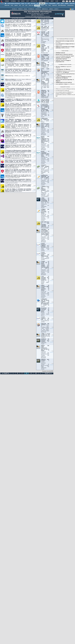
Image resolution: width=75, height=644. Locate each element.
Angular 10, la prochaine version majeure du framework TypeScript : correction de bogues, (18, 50)
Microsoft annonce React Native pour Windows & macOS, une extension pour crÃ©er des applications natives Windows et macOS (18, 21)
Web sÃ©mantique (62, 5)
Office (62, 3)
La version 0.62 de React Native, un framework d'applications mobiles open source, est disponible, (18, 85)
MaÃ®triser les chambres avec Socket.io (45, 342)
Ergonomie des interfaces (45, 328)
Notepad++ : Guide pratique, (45, 169)
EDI (47, 3)
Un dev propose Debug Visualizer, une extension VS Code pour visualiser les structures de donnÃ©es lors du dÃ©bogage (18, 157)
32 (34, 166)
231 (34, 45)
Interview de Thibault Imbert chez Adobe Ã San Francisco (45, 37)
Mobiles (67, 3)
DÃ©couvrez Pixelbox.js (18, 80)
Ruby (50, 5)
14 (52, 37)
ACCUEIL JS (14, 9)
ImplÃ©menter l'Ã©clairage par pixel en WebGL (45, 180)
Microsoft (33, 3)
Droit (52, 1)
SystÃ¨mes (72, 3)
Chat (28, 1)
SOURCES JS (38, 9)
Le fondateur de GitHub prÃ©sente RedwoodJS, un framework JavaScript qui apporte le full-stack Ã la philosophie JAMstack (18, 127)
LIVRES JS (51, 9)
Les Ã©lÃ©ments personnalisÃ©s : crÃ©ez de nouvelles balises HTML (45, 58)
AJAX (12, 5)
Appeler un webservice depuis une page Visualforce (45, 65)
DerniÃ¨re (48, 373)
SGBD (58, 3)
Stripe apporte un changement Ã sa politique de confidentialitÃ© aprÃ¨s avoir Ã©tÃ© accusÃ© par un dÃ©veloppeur (18, 55)
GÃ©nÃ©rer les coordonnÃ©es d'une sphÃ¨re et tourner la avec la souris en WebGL (45, 236)
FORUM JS (20, 9)
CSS (23, 5)
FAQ (19, 1)
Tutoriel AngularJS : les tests (45, 320)
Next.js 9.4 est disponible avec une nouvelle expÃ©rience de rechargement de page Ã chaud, (18, 41)
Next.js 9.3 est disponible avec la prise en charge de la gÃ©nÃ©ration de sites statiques (18, 131)
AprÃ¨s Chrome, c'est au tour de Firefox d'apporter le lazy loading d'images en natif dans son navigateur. (18, 161)
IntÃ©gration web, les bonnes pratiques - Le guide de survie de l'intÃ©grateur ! (45, 303)
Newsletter (34, 1)
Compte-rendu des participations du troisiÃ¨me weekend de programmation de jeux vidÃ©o (45, 111)
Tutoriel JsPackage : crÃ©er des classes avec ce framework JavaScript (45, 49)
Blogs (23, 1)
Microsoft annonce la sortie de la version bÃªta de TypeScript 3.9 (18, 111)
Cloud (23, 3)
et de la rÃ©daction (65, 84)
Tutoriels (13, 1)
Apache (16, 5)
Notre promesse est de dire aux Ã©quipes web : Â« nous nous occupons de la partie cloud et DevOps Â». (18, 96)
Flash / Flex (31, 5)
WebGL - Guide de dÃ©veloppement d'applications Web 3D (45, 73)
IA (26, 3)
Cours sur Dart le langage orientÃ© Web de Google (45, 101)
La (63, 69)
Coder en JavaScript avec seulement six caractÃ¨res (45, 280)
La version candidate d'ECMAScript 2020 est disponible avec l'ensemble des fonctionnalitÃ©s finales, (18, 90)
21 (52, 169)
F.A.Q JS (25, 9)
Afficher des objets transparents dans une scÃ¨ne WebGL (45, 352)
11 (34, 190)
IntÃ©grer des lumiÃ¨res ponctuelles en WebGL (45, 215)
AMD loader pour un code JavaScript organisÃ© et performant (45, 225)
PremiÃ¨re (6, 373)
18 (34, 185)
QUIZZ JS (56, 9)
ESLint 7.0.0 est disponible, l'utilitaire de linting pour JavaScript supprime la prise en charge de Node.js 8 (18, 31)
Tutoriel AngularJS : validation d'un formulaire (45, 247)
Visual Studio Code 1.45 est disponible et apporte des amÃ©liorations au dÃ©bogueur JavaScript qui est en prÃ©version (18, 45)
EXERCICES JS (45, 9)
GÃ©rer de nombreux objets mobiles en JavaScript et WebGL (45, 291)
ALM (29, 3)
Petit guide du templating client (45, 28)
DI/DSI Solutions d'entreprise (14, 3)
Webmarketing (70, 5)
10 (52, 28)
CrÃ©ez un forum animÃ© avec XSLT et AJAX (46, 336)
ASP (20, 5)
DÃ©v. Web (42, 3)
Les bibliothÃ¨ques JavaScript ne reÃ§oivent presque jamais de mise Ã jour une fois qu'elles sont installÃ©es (18, 186)
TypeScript (54, 5)
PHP (46, 5)
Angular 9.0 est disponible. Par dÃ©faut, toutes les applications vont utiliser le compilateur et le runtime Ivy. (18, 172)
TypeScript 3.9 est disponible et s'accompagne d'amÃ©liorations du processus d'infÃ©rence (18, 36)
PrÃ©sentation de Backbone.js (45, 120)
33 (34, 60)
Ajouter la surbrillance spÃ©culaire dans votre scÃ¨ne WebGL (45, 157)
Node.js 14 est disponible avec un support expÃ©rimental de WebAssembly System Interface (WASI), (18, 66)
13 (34, 100)
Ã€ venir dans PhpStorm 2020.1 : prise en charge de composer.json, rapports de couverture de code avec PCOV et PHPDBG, (18, 142)
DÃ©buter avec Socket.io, (45, 364)
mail (57, 96)
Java (37, 3)
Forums (7, 1)
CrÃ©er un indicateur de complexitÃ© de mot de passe (45, 203)
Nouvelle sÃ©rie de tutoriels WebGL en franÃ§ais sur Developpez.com (45, 84)
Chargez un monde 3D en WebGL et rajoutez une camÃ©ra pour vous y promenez (45, 268)
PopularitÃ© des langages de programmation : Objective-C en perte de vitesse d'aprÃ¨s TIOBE (18, 181)
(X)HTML (39, 7)
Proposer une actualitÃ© (48, 371)
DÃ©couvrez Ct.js (18, 76)
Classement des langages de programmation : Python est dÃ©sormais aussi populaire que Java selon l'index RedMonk (18, 147)
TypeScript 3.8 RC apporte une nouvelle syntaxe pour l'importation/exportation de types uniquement (18, 176)
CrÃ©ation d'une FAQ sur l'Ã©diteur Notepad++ (45, 192)
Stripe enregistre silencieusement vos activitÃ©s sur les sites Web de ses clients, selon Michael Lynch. (18, 71)
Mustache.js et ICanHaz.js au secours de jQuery (45, 312)
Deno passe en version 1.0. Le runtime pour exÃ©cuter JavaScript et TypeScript (18, 26)
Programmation (52, 3)
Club (57, 1)
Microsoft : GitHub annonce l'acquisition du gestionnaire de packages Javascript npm (18, 116)
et (60, 67)
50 (52, 110)
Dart (26, 5)
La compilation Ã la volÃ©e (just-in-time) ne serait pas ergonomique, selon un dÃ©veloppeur (18, 100)
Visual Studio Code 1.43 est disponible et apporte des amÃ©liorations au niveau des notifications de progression (18, 136)
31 (34, 105)
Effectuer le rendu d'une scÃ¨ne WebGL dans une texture (45, 129)
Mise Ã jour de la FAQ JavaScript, (45, 22)
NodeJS (42, 5)
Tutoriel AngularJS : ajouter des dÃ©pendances (45, 256)
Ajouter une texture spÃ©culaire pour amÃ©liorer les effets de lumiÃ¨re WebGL (45, 143)
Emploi (41, 1)
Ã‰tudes (47, 1)
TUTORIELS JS (31, 9)
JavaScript (37, 5)
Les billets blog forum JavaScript (62, 91)
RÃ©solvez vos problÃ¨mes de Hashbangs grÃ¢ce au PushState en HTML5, (45, 94)
